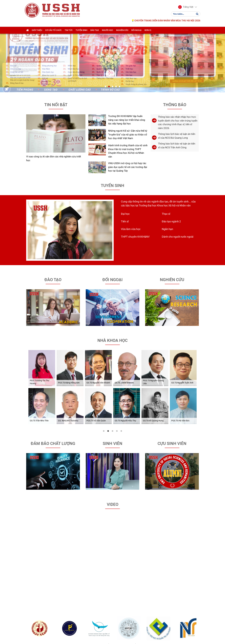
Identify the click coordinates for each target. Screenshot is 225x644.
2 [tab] (108, 369)
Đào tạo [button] (95, 30)
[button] (186, 7)
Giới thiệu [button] (37, 30)
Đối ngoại (113, 218)
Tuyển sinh (113, 124)
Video (113, 443)
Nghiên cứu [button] (122, 30)
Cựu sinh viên (172, 382)
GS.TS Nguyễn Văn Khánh (98, 321)
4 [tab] (117, 369)
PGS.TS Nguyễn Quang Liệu (153, 320)
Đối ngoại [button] (136, 30)
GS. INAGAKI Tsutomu (68, 359)
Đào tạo (53, 218)
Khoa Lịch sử (135, 583)
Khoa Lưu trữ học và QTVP (165, 585)
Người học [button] (108, 30)
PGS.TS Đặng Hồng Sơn (69, 321)
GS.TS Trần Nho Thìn (39, 359)
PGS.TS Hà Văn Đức (180, 359)
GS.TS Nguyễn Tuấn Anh (182, 321)
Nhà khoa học (113, 279)
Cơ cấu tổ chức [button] (53, 30)
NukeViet (90, 635)
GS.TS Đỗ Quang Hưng (153, 359)
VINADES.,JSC (110, 635)
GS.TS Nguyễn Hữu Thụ (125, 359)
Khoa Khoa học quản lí (106, 585)
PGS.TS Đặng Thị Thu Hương (39, 320)
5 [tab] (121, 369)
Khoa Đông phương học (46, 585)
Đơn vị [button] (148, 30)
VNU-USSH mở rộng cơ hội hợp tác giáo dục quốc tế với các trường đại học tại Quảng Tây (128, 105)
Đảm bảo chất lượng (53, 382)
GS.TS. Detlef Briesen (124, 321)
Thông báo (175, 43)
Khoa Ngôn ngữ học (195, 583)
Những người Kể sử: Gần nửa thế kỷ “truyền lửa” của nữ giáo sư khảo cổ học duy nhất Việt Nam (128, 73)
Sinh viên (113, 382)
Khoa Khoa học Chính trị (76, 585)
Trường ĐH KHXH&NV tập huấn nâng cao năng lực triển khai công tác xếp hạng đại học (127, 58)
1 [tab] (104, 369)
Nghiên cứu (172, 218)
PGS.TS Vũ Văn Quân (96, 359)
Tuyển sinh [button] (81, 30)
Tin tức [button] (69, 30)
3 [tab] (113, 369)
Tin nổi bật (56, 43)
